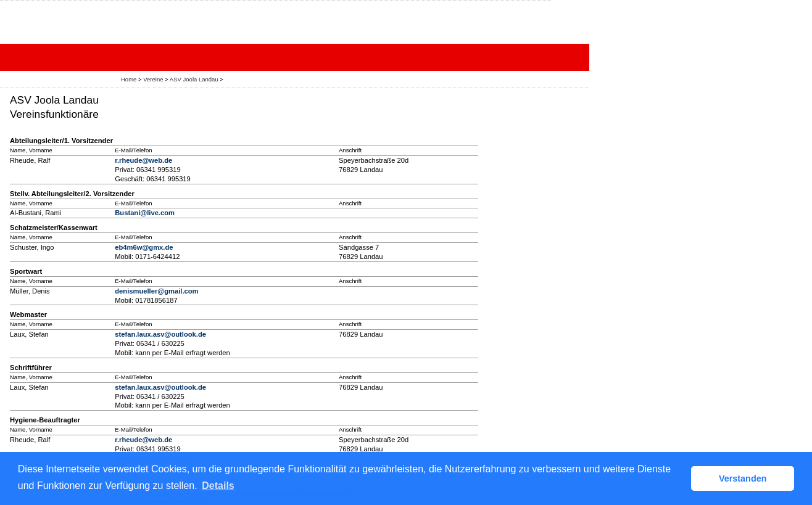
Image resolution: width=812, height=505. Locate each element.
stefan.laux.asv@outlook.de (160, 334)
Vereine (153, 79)
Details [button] (218, 486)
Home (129, 79)
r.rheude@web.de (143, 160)
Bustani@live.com (145, 213)
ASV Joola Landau (194, 79)
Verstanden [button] (743, 478)
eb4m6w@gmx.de (144, 247)
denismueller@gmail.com (156, 291)
